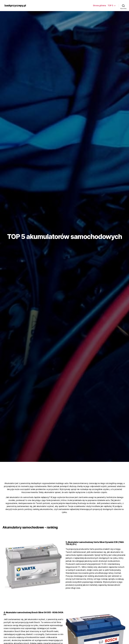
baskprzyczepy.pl (15, 6)
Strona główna (99, 5)
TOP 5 (110, 5)
